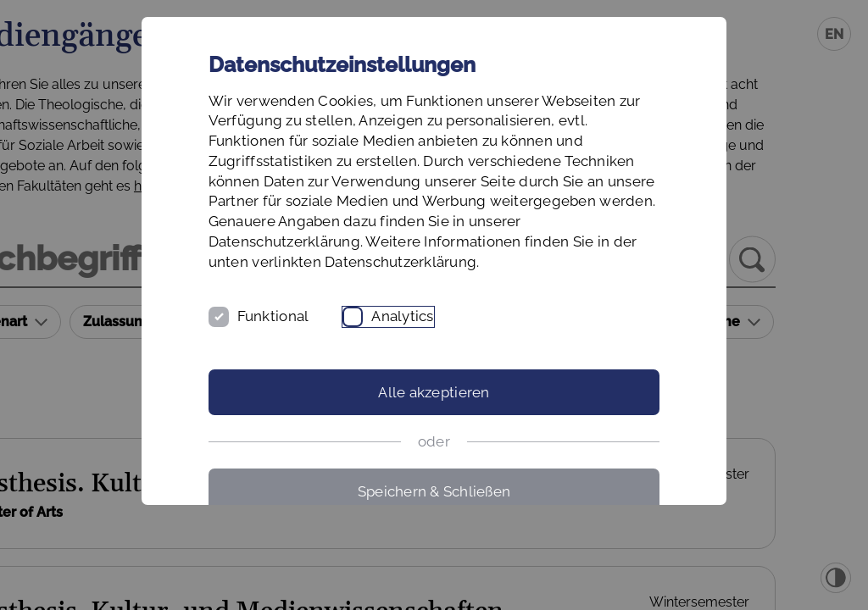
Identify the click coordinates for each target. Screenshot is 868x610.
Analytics (451, 356)
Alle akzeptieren (434, 432)
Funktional (321, 356)
